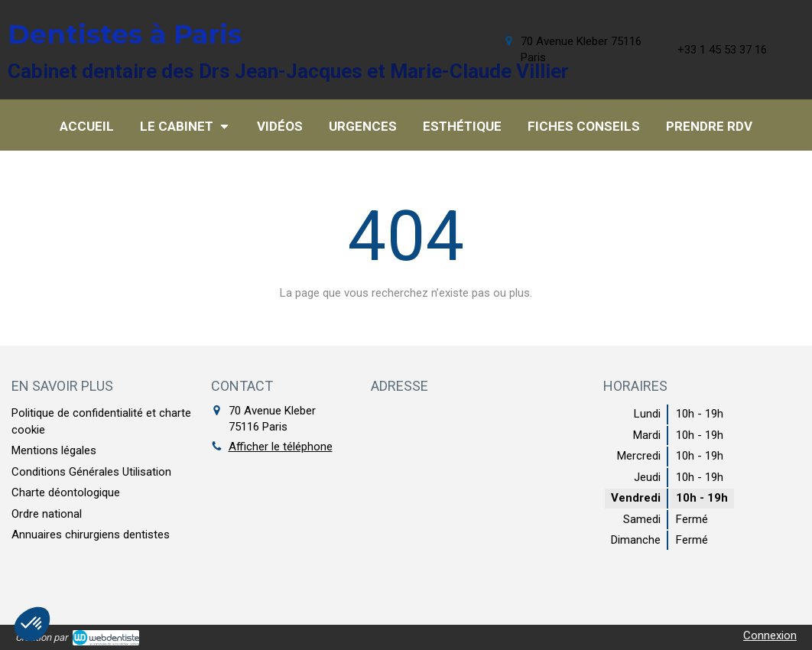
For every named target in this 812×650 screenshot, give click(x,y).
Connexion (770, 635)
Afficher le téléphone (281, 447)
